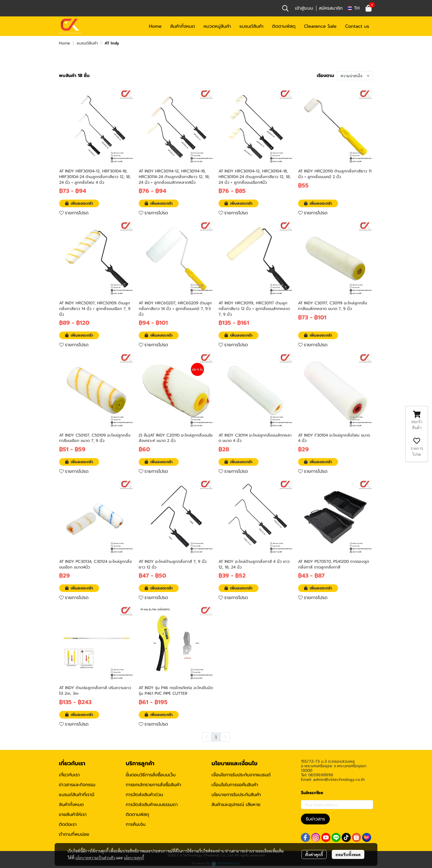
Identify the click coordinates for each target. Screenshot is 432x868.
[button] (285, 8)
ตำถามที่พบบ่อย (74, 834)
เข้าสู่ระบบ (304, 8)
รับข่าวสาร (315, 819)
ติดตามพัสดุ (137, 814)
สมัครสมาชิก (331, 8)
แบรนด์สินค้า (87, 43)
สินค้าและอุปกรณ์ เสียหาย (236, 805)
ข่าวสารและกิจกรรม (77, 785)
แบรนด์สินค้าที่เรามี (77, 795)
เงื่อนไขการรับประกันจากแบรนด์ (241, 775)
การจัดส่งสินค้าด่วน (144, 795)
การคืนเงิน (136, 824)
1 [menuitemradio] (216, 737)
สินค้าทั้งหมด (71, 805)
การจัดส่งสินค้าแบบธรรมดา (152, 805)
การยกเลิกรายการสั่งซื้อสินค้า (153, 785)
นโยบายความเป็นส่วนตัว (95, 858)
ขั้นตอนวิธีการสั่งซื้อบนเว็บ (151, 775)
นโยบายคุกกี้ (134, 858)
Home (65, 43)
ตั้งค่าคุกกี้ (314, 854)
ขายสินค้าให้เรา (73, 814)
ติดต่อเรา (68, 824)
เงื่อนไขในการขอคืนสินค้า (235, 785)
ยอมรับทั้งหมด (348, 854)
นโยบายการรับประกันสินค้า (236, 795)
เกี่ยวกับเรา (69, 775)
